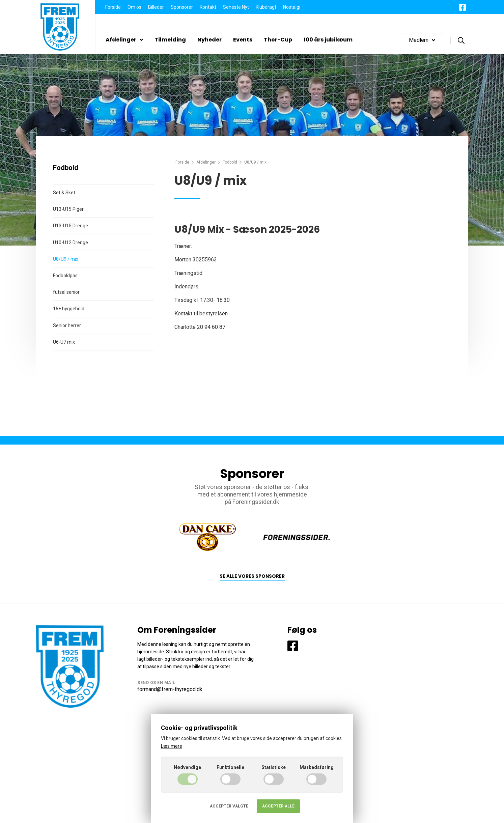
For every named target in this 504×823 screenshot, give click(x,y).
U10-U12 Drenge (71, 243)
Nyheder (209, 40)
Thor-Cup (278, 40)
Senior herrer (67, 325)
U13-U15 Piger (68, 209)
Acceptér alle (278, 806)
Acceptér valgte (229, 806)
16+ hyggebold (69, 309)
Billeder (156, 7)
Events (243, 40)
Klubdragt (266, 7)
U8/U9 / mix (66, 259)
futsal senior (66, 292)
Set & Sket (64, 193)
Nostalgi (292, 7)
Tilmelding (170, 40)
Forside (113, 7)
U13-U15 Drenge (71, 226)
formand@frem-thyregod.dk (170, 689)
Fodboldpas (65, 276)
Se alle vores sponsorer (252, 576)
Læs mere (172, 746)
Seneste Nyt (236, 7)
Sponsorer (182, 7)
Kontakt (208, 7)
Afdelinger (124, 40)
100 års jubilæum (328, 40)
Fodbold (230, 162)
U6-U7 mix (64, 342)
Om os (134, 7)
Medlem (422, 40)
